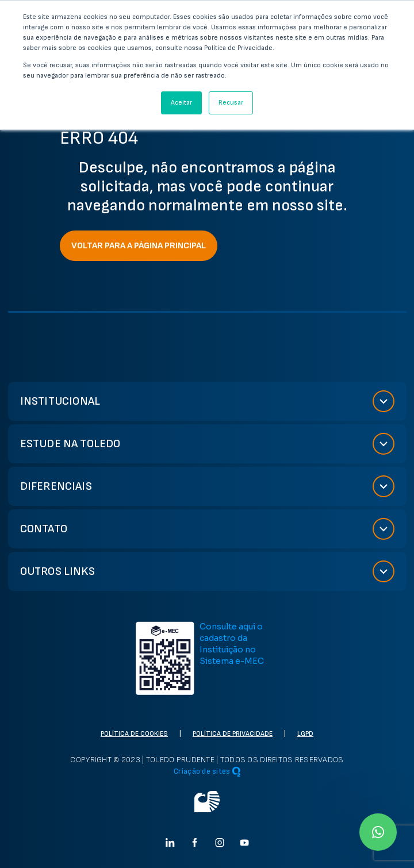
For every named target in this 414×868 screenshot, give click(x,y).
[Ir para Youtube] (244, 842)
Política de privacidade (233, 734)
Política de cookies (134, 734)
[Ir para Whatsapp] (378, 832)
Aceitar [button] (181, 103)
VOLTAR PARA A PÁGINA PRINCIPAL (139, 246)
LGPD (305, 734)
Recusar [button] (231, 103)
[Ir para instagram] (220, 842)
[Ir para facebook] (195, 842)
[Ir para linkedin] (170, 842)
